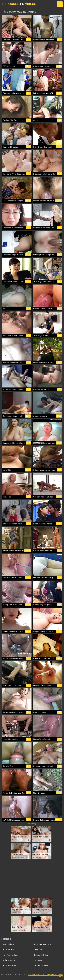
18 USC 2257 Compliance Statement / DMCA (49, 976)
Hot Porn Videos (10, 955)
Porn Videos (8, 944)
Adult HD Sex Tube (42, 944)
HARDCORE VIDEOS (19, 4)
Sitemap (31, 975)
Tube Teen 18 (9, 960)
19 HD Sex (39, 950)
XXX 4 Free (8, 950)
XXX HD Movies (41, 966)
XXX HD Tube (9, 966)
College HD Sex (41, 955)
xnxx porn (38, 960)
